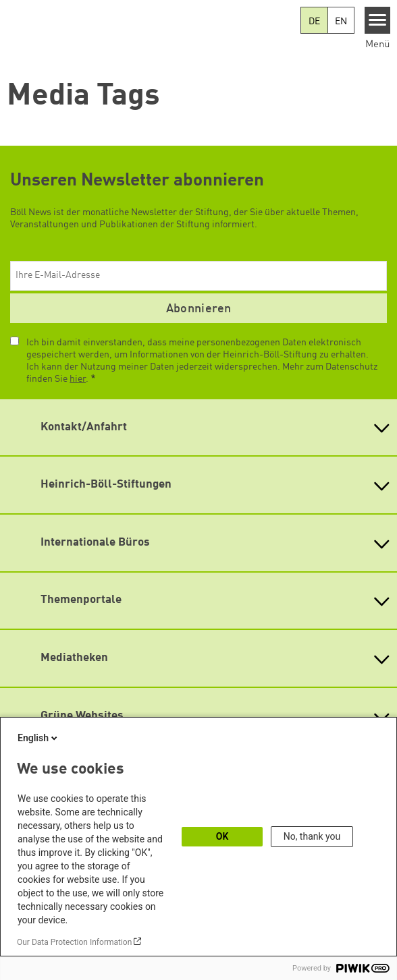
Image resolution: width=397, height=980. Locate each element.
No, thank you (312, 836)
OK (222, 836)
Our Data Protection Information (74, 942)
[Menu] (378, 20)
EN (341, 22)
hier (78, 379)
